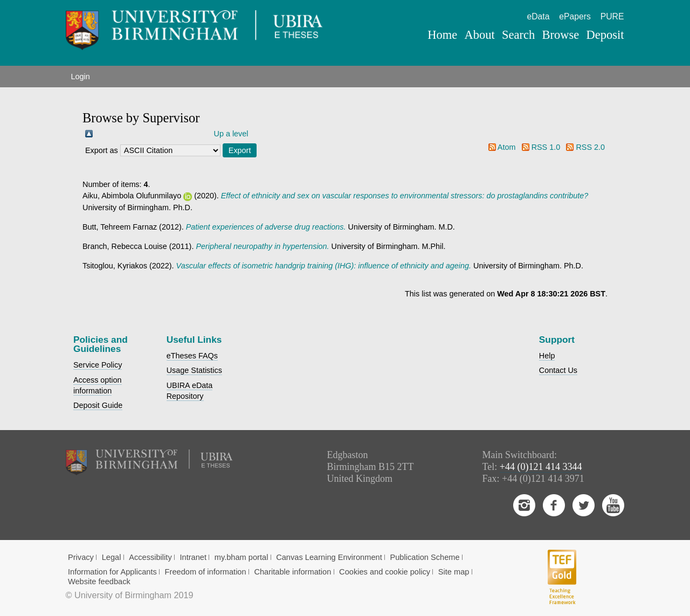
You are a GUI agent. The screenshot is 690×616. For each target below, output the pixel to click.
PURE (612, 16)
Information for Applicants (112, 572)
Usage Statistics (194, 370)
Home (442, 35)
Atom (507, 147)
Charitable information (292, 572)
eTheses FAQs (192, 356)
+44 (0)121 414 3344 (541, 467)
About (479, 35)
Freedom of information (206, 572)
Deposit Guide (98, 405)
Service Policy (98, 365)
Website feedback (99, 582)
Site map (454, 572)
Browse (560, 35)
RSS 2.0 (590, 147)
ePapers (575, 16)
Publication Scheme (425, 557)
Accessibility (150, 557)
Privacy (81, 557)
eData (538, 16)
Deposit (605, 35)
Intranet (193, 557)
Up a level (231, 134)
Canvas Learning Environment (329, 557)
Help (547, 356)
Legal (112, 557)
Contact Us (558, 370)
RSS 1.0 (546, 147)
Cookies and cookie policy (385, 572)
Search (518, 35)
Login (81, 77)
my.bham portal (241, 557)
